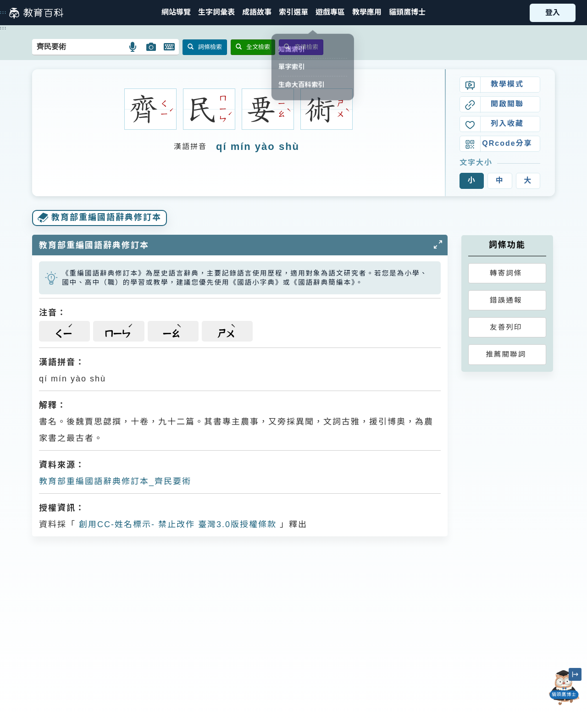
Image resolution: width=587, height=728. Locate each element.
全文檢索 (253, 47)
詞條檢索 (205, 47)
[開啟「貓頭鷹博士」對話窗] (564, 688)
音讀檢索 (301, 47)
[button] (293, 13)
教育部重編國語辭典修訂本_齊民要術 (115, 481)
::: (3, 12)
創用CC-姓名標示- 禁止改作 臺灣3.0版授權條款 (176, 524)
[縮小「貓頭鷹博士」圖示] (575, 674)
